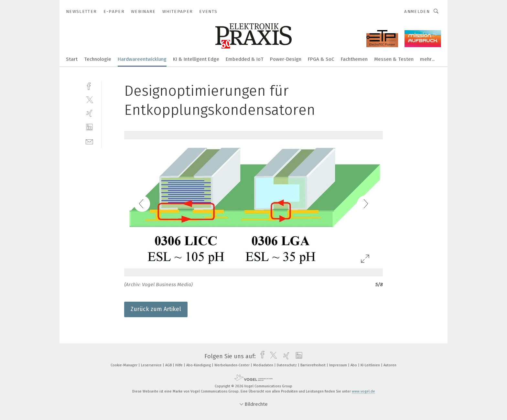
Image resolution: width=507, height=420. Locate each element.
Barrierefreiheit (313, 365)
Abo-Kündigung (199, 365)
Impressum (339, 365)
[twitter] (89, 99)
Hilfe (179, 365)
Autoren (390, 365)
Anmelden (417, 11)
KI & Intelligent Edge (196, 59)
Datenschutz (287, 365)
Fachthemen (354, 59)
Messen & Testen (394, 59)
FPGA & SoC (321, 59)
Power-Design (286, 59)
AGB (169, 365)
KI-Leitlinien (371, 365)
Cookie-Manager (124, 365)
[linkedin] (89, 127)
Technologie (98, 59)
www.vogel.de (363, 391)
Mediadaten (264, 365)
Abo (354, 365)
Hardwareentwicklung (142, 59)
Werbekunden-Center (232, 365)
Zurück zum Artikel (156, 309)
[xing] (89, 113)
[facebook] (89, 86)
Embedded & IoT (245, 59)
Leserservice (152, 365)
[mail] (89, 141)
